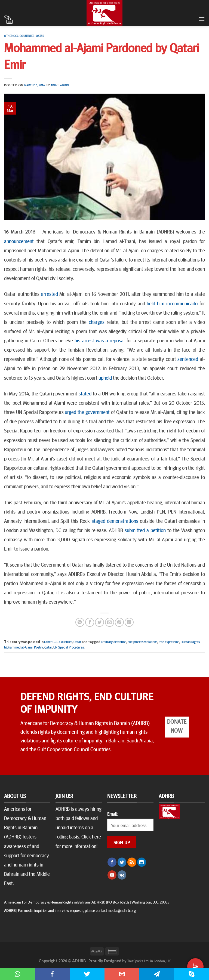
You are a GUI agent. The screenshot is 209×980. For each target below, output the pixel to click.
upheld (105, 377)
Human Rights (190, 642)
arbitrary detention (114, 642)
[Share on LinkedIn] (129, 622)
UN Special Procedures (69, 647)
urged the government (87, 412)
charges (97, 322)
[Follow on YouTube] (112, 875)
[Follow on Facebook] (112, 862)
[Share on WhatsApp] (80, 622)
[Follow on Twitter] (122, 862)
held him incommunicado (172, 303)
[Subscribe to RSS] (132, 862)
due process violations (142, 642)
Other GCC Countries (19, 36)
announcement (19, 241)
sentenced (188, 359)
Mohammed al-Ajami (18, 647)
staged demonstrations (115, 521)
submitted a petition (145, 530)
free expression (169, 642)
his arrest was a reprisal (100, 340)
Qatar (40, 36)
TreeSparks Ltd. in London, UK (149, 961)
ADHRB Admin (60, 85)
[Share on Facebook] (90, 622)
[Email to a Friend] (110, 622)
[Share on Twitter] (99, 622)
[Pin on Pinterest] (119, 622)
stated (85, 393)
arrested (50, 294)
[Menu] (202, 19)
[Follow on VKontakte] (122, 875)
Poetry (39, 647)
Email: (112, 814)
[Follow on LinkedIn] (142, 862)
